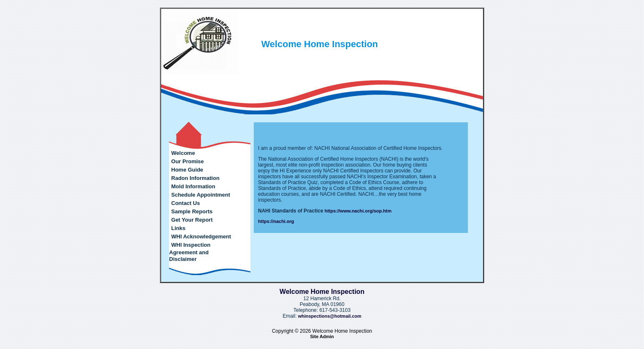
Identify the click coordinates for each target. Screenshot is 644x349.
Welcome (183, 153)
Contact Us (186, 203)
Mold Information (193, 186)
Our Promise (187, 161)
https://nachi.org (276, 221)
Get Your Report (192, 220)
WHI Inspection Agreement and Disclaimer (190, 252)
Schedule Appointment (201, 195)
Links (178, 228)
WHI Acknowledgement (201, 236)
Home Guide (187, 170)
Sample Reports (192, 211)
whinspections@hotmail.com (330, 316)
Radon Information (195, 178)
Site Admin (322, 336)
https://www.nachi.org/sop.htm (358, 211)
